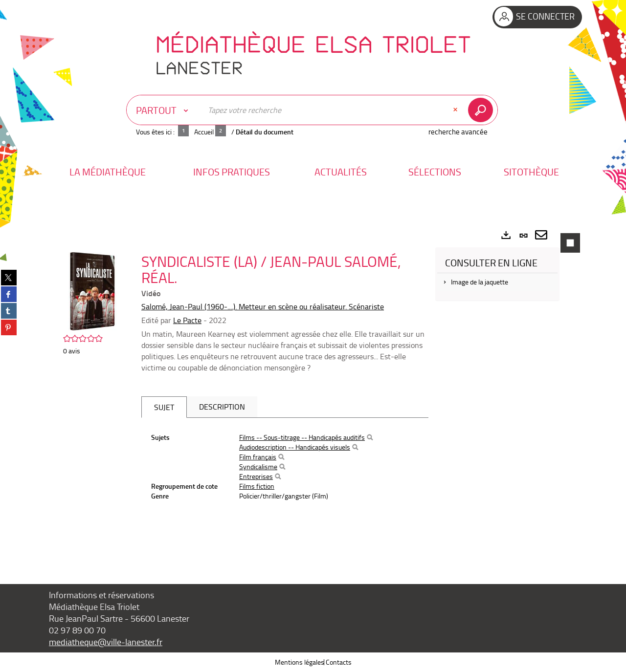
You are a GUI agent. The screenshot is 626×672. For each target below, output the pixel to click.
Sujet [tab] (164, 407)
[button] (108, 172)
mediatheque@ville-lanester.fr (106, 642)
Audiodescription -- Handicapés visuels (295, 447)
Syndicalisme (258, 466)
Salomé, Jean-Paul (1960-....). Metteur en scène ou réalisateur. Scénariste (263, 306)
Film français (258, 457)
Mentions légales (300, 662)
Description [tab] (222, 407)
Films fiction (257, 486)
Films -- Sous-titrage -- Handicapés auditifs (302, 437)
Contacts (339, 662)
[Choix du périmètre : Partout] (164, 110)
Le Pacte (187, 320)
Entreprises (256, 476)
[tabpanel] (313, 391)
